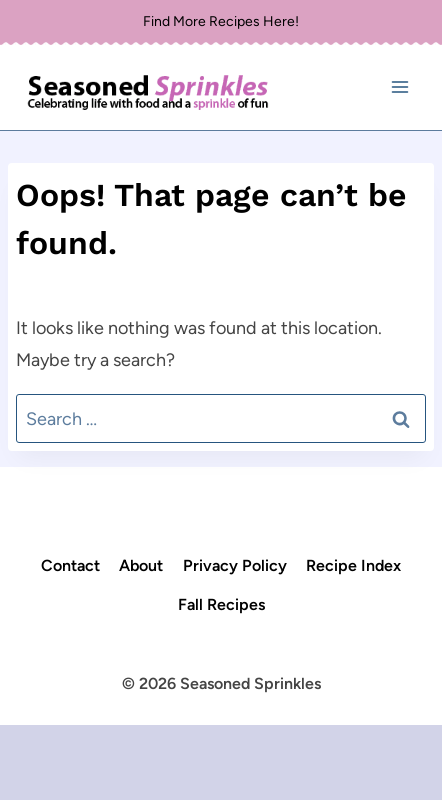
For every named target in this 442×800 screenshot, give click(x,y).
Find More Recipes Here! (221, 21)
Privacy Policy (235, 565)
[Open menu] (399, 87)
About (141, 565)
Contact (70, 565)
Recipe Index (353, 565)
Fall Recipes (221, 604)
